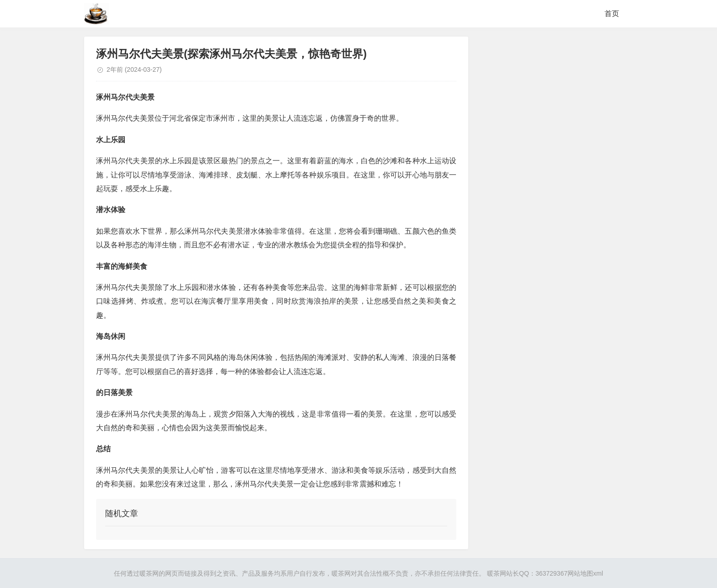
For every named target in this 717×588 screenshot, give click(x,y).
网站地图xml (585, 573)
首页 (612, 13)
